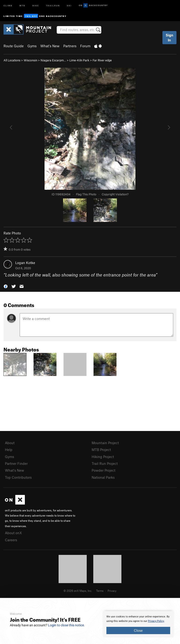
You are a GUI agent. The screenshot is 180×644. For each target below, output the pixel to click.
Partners (70, 46)
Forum (85, 46)
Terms (100, 591)
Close (138, 630)
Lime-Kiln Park (79, 60)
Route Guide (14, 46)
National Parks (103, 477)
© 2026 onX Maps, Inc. (78, 591)
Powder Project (103, 470)
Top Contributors (18, 477)
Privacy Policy (156, 621)
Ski (69, 5)
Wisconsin (30, 60)
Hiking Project (103, 457)
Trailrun (53, 5)
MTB (22, 5)
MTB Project (101, 450)
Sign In (169, 38)
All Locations (12, 60)
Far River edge (102, 60)
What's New (50, 46)
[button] (6, 286)
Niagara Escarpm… (53, 60)
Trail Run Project (105, 463)
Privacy (112, 591)
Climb (8, 5)
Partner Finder (16, 463)
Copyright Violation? (115, 194)
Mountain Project (105, 443)
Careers (11, 540)
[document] (138, 624)
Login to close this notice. (66, 625)
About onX (13, 533)
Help (9, 450)
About (10, 443)
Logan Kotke (25, 263)
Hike (36, 5)
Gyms (32, 46)
